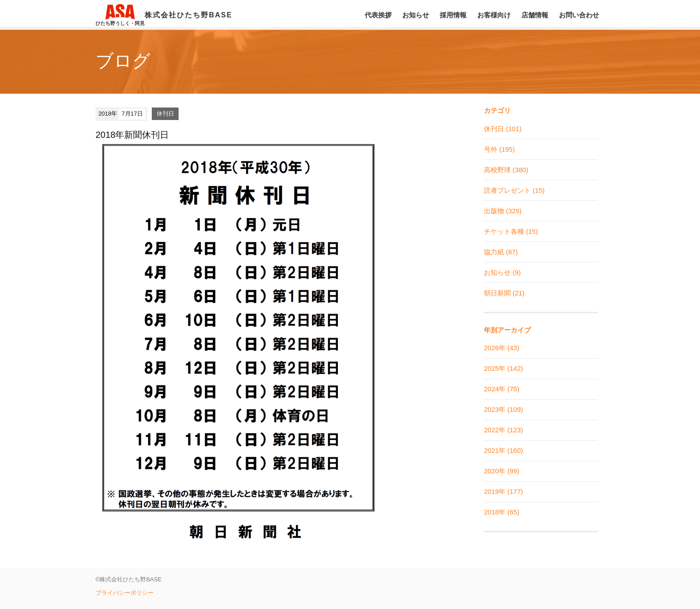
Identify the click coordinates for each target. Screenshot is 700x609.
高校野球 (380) (506, 170)
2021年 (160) (504, 450)
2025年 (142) (504, 368)
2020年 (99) (502, 471)
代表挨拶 (378, 15)
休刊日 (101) (503, 129)
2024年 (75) (502, 389)
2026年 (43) (502, 348)
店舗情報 (535, 15)
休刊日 (165, 114)
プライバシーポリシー (125, 593)
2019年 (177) (504, 491)
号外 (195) (499, 149)
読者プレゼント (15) (514, 190)
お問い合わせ (579, 15)
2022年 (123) (504, 430)
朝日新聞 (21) (504, 293)
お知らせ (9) (502, 272)
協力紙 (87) (501, 252)
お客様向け (494, 15)
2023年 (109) (504, 409)
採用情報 (453, 15)
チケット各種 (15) (511, 231)
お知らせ (416, 15)
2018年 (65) (502, 512)
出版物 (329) (503, 211)
